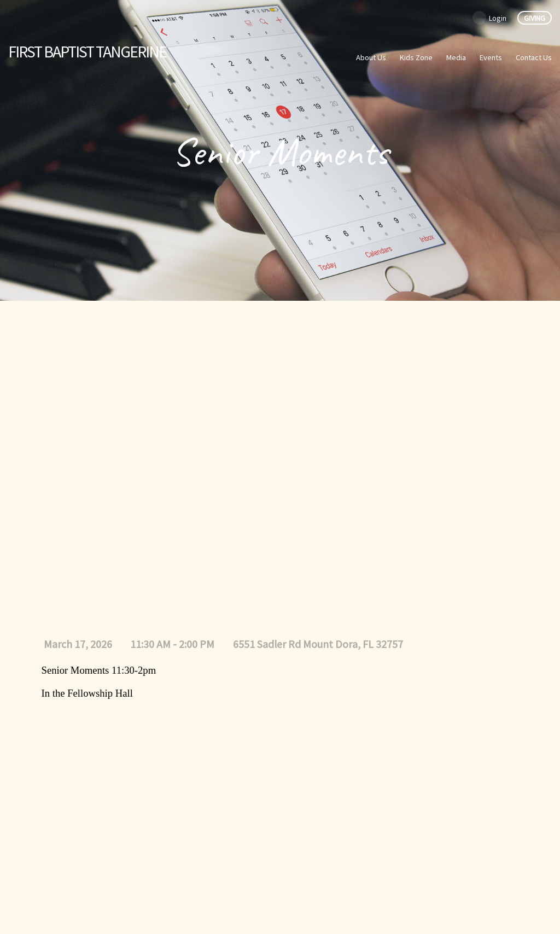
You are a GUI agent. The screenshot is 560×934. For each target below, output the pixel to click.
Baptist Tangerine (87, 51)
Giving (535, 18)
